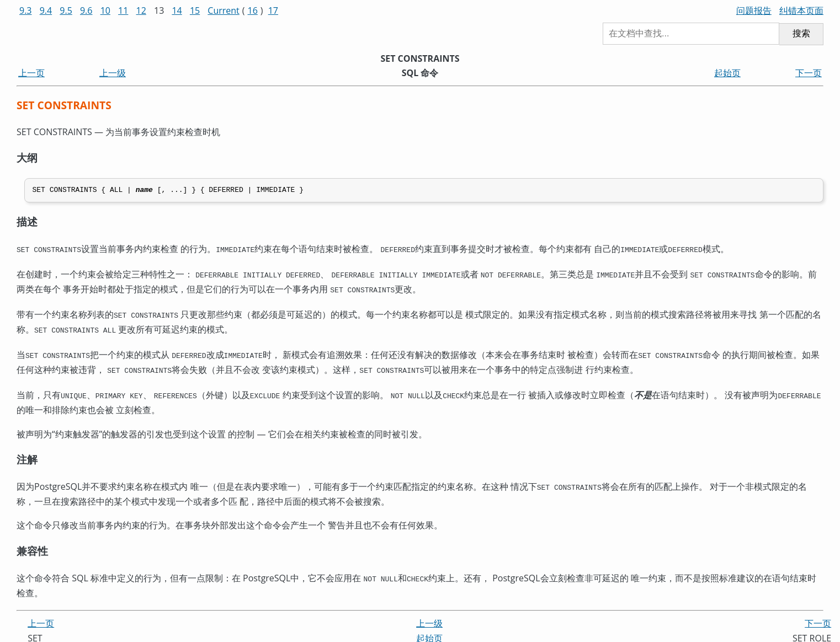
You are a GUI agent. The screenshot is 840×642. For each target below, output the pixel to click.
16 (253, 10)
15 (195, 10)
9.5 (66, 10)
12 (141, 10)
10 (105, 10)
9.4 (46, 10)
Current (223, 10)
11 (123, 10)
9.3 (26, 10)
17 (273, 10)
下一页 (809, 73)
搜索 (801, 33)
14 (177, 10)
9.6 (86, 10)
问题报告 (754, 10)
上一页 (31, 73)
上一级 (113, 73)
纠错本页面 (801, 10)
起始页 (727, 73)
